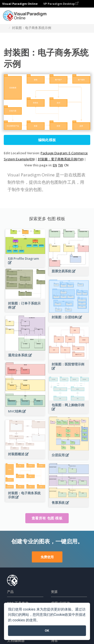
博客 (54, 640)
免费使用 (47, 557)
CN (66, 165)
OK (47, 631)
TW (61, 165)
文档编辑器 (16, 640)
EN (55, 165)
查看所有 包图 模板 (47, 518)
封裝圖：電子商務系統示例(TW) (61, 159)
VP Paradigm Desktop (61, 4)
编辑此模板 (47, 140)
